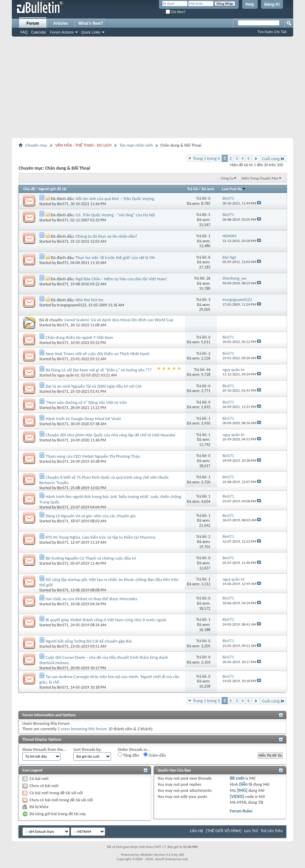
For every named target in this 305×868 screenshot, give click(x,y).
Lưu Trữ (251, 831)
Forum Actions (62, 32)
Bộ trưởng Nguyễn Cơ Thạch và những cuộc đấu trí (91, 558)
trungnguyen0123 (72, 305)
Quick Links (91, 32)
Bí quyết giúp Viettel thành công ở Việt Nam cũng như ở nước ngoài (106, 620)
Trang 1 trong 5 (206, 158)
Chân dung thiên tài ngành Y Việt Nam (79, 337)
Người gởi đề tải (52, 189)
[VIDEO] (237, 796)
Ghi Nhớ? (175, 12)
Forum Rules (241, 811)
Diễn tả (246, 784)
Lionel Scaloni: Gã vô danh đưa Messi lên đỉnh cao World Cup (119, 320)
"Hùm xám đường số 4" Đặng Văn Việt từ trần (86, 402)
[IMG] (242, 790)
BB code (237, 778)
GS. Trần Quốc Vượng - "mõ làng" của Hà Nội (115, 215)
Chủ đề (29, 189)
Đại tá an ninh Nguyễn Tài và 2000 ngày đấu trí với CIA (93, 386)
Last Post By (234, 189)
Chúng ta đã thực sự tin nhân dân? (107, 236)
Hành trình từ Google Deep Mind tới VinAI (83, 419)
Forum (33, 23)
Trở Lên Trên (272, 831)
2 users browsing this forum (82, 729)
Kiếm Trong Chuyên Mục (260, 178)
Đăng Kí (272, 4)
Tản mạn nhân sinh (136, 145)
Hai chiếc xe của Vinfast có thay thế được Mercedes (91, 599)
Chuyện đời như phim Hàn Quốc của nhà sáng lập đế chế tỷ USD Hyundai (110, 435)
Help (250, 4)
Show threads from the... (44, 749)
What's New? (91, 23)
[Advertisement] (152, 87)
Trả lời (193, 189)
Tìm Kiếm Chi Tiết (272, 32)
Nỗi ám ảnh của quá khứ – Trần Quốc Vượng (115, 199)
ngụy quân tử (68, 375)
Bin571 (63, 204)
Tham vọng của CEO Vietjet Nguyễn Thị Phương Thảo (93, 456)
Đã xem (208, 189)
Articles (61, 23)
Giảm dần (155, 755)
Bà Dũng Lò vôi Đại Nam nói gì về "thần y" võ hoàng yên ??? (99, 370)
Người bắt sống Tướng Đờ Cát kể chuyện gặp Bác (89, 641)
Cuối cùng (273, 159)
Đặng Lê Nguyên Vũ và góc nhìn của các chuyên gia (91, 516)
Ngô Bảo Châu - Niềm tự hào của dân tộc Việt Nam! (121, 279)
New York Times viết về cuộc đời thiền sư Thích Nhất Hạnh (98, 354)
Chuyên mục (36, 145)
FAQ (24, 32)
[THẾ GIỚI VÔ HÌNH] (224, 831)
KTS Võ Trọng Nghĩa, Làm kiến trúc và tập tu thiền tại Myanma (101, 537)
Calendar (39, 32)
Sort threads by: (88, 749)
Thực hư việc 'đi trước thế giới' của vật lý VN (115, 257)
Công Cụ (227, 178)
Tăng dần (128, 755)
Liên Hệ (197, 831)
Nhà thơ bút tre (90, 300)
